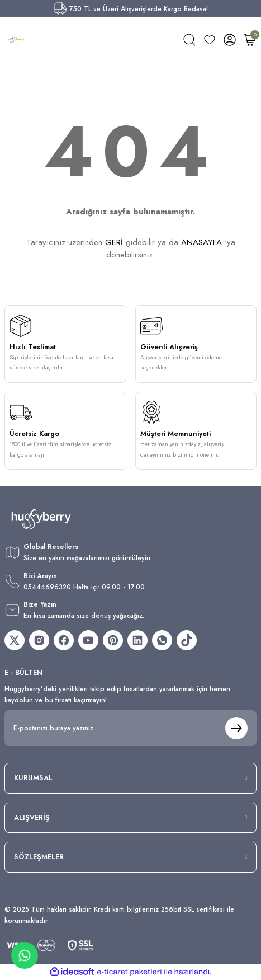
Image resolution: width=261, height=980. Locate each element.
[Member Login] (230, 40)
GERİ (114, 242)
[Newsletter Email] (130, 728)
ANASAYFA (201, 242)
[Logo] (16, 40)
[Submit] (236, 728)
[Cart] (250, 40)
